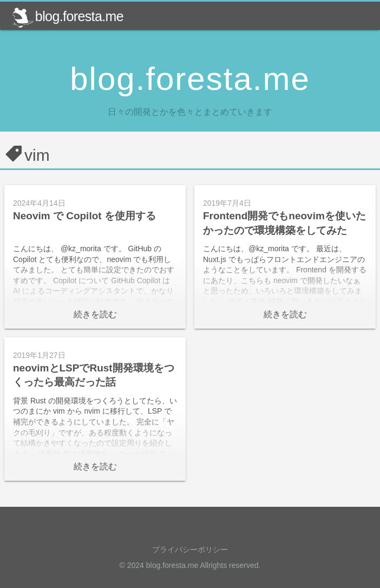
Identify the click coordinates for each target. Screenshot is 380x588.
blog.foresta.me (68, 16)
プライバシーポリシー (190, 550)
